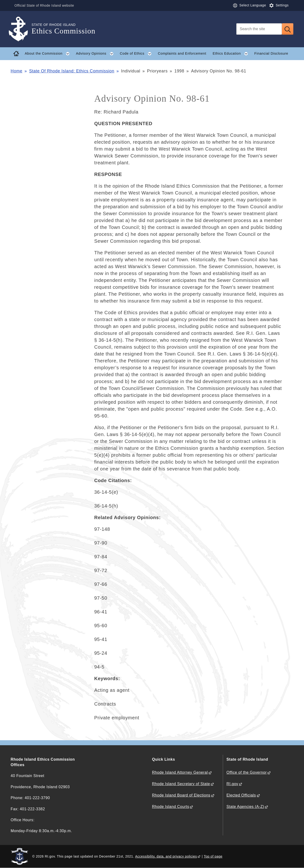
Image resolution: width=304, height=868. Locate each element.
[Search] (259, 29)
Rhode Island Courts (171, 807)
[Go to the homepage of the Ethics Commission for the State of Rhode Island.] (21, 29)
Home (17, 71)
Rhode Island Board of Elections (181, 795)
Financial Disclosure (271, 53)
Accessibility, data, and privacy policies (166, 856)
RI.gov (233, 784)
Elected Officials (241, 795)
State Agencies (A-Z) (245, 807)
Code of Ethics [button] (137, 54)
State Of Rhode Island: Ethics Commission (72, 71)
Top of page (213, 856)
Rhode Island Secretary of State (181, 784)
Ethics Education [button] (232, 54)
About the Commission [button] (49, 54)
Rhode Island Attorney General (180, 772)
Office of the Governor (247, 772)
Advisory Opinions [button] (96, 54)
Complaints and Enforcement (182, 53)
